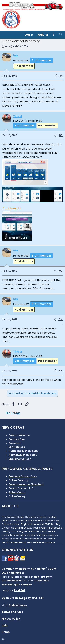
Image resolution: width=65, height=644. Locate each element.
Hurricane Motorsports (24, 451)
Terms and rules (12, 612)
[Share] (56, 76)
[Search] (61, 35)
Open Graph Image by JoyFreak (23, 598)
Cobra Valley (17, 496)
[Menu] (5, 35)
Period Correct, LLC (21, 488)
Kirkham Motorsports (23, 455)
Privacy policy (11, 619)
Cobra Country (18, 480)
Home (6, 632)
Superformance (19, 435)
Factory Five (17, 439)
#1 (61, 76)
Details (26, 585)
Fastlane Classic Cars (23, 476)
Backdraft (15, 443)
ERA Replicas (17, 447)
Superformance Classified (26, 484)
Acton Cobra (17, 492)
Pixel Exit (19, 590)
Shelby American (20, 459)
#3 (61, 271)
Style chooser (16, 605)
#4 (60, 319)
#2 (61, 135)
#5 (61, 371)
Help (5, 625)
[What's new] (54, 35)
